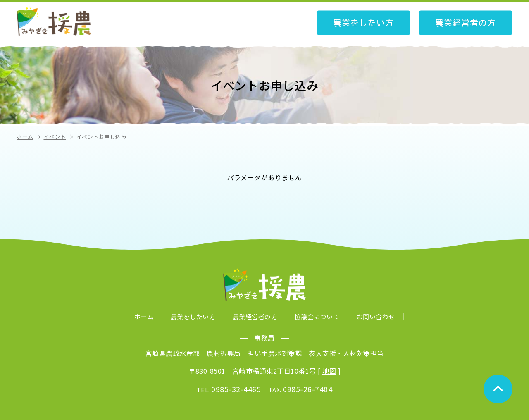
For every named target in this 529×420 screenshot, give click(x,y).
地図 (329, 371)
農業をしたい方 (363, 23)
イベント (59, 137)
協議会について (317, 316)
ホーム (29, 137)
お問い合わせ (376, 316)
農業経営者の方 (466, 23)
